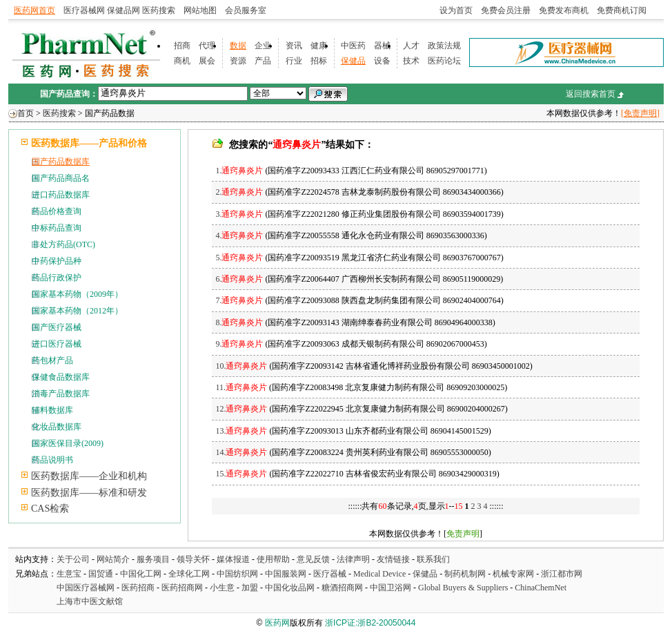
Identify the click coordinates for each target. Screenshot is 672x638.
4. (239, 235)
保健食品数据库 (61, 377)
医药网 (277, 623)
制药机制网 (465, 574)
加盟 (251, 588)
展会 (207, 61)
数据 (238, 46)
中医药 (353, 46)
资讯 (294, 46)
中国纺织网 (237, 574)
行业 (294, 61)
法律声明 (353, 559)
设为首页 (456, 10)
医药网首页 (34, 10)
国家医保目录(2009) (68, 443)
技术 (411, 61)
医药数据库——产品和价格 (89, 143)
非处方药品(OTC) (63, 244)
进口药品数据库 (61, 195)
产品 (263, 61)
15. (241, 474)
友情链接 (393, 559)
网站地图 (200, 10)
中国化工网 (141, 574)
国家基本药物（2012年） (77, 311)
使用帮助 (273, 559)
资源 (238, 61)
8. (239, 322)
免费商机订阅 (622, 10)
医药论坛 (444, 61)
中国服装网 (286, 574)
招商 (182, 46)
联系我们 (433, 559)
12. (241, 409)
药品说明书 (52, 460)
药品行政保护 (57, 278)
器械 (382, 46)
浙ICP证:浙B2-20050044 (370, 623)
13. (241, 431)
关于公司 (73, 559)
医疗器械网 (84, 10)
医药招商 (138, 588)
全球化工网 (189, 574)
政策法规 (444, 46)
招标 (319, 61)
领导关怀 (193, 559)
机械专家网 (513, 574)
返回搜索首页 (591, 94)
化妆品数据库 (57, 427)
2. (239, 192)
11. (241, 387)
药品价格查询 (57, 211)
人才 (411, 46)
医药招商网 (182, 588)
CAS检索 (50, 509)
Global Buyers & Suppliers (463, 588)
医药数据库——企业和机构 (89, 476)
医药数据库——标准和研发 (89, 493)
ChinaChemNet (541, 588)
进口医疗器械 (57, 344)
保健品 (353, 61)
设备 (382, 61)
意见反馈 (313, 559)
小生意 (222, 588)
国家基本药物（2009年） (77, 294)
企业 (263, 46)
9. (239, 344)
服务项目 (153, 559)
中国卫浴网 (392, 588)
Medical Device (379, 574)
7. (239, 300)
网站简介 (113, 559)
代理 (207, 46)
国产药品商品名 (61, 178)
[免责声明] (640, 113)
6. (239, 279)
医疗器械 (330, 574)
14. (241, 452)
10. (241, 366)
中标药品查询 (57, 228)
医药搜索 (159, 10)
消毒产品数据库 (61, 394)
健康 (319, 46)
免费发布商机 (564, 10)
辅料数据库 (52, 410)
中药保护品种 (57, 261)
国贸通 (101, 574)
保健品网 (123, 10)
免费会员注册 (506, 10)
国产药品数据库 (61, 162)
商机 (182, 61)
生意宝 (69, 574)
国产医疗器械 (57, 327)
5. (239, 258)
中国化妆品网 (290, 588)
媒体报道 (233, 559)
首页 (26, 113)
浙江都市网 (562, 574)
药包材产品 (52, 360)
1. (239, 171)
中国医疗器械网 (86, 588)
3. (239, 214)
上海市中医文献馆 (90, 601)
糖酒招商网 (342, 588)
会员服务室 (246, 10)
